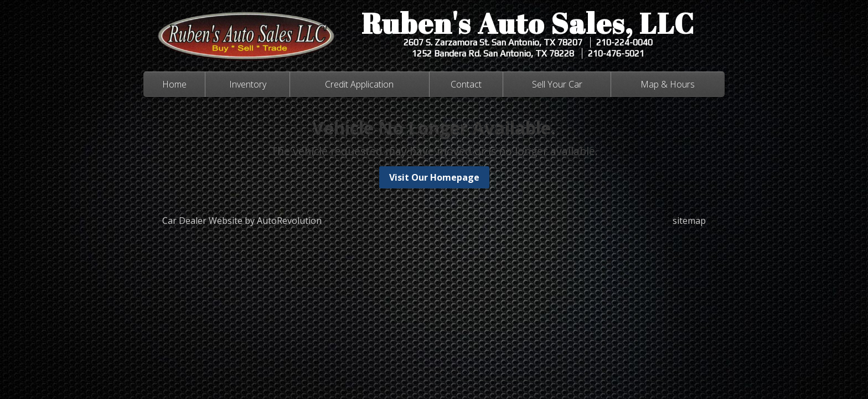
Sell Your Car (557, 84)
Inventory (248, 84)
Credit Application (359, 84)
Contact (466, 84)
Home (174, 84)
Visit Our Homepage (434, 177)
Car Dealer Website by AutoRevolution (242, 221)
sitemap (689, 221)
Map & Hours (668, 84)
